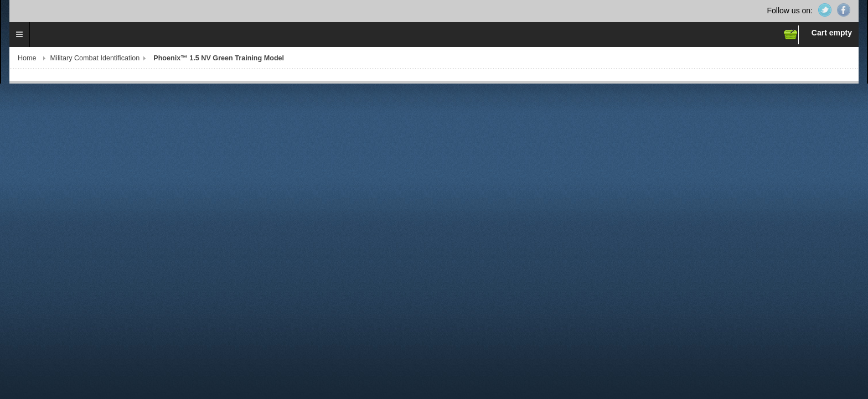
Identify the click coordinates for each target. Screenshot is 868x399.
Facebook (844, 10)
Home (27, 58)
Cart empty (832, 33)
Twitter (825, 10)
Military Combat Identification (95, 58)
